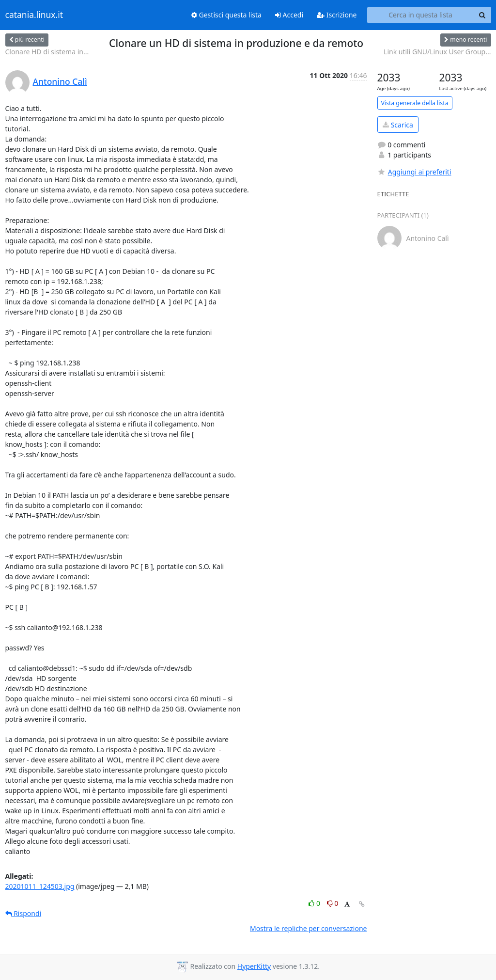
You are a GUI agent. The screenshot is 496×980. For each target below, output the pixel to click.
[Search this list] (421, 15)
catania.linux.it (34, 15)
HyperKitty (254, 966)
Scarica (398, 125)
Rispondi (23, 913)
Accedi (289, 15)
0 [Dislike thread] (333, 903)
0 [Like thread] (315, 903)
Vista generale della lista (415, 103)
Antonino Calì (60, 81)
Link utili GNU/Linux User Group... (437, 52)
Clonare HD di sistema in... (47, 52)
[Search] (482, 15)
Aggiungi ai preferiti (414, 172)
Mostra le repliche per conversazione (309, 928)
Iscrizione (337, 15)
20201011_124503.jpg (40, 886)
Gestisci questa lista (226, 15)
